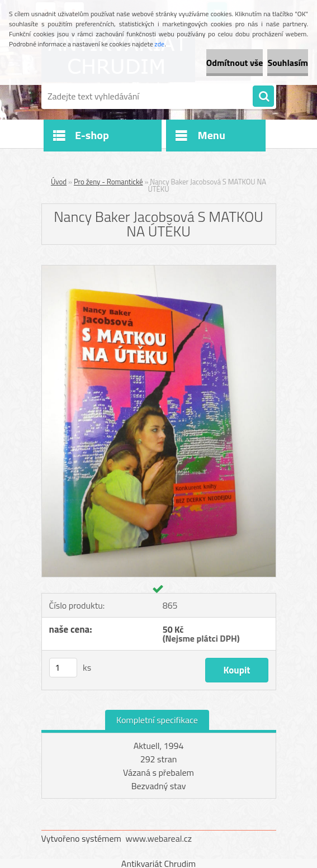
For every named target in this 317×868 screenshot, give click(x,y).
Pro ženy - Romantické (108, 182)
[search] (263, 97)
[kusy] (63, 668)
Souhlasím (288, 63)
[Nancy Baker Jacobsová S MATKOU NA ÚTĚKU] (159, 270)
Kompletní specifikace (157, 720)
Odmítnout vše (235, 63)
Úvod (59, 182)
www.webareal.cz (158, 838)
